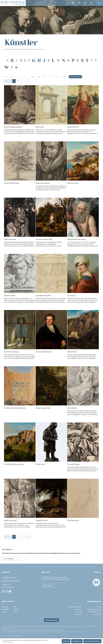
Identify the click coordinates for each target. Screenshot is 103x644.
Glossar (4, 612)
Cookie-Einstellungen (75, 607)
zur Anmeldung (8, 559)
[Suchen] (73, 3)
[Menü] (99, 3)
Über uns (78, 609)
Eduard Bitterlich (73, 127)
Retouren (5, 607)
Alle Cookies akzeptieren (92, 641)
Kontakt (79, 612)
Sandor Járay (40, 464)
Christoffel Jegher (73, 464)
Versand (16, 612)
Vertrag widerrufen (51, 620)
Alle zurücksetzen (75, 77)
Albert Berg (40, 127)
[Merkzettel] (85, 3)
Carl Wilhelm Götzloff (43, 295)
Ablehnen (66, 641)
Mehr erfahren (47, 586)
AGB (100, 607)
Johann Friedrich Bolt (11, 183)
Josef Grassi (71, 295)
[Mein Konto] (79, 3)
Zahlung (16, 609)
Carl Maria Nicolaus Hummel (14, 464)
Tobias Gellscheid (10, 239)
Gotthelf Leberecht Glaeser (77, 239)
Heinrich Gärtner (73, 183)
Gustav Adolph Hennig (44, 352)
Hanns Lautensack (10, 520)
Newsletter (5, 609)
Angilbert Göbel (10, 295)
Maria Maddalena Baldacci (13, 127)
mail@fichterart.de (8, 578)
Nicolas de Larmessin (43, 183)
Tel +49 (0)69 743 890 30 (11, 581)
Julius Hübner (72, 408)
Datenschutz (97, 614)
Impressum (78, 614)
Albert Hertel (72, 352)
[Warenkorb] (91, 3)
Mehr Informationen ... (9, 642)
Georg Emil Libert (42, 520)
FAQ (14, 607)
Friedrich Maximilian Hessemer (15, 408)
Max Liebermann (73, 520)
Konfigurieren (77, 641)
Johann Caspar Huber (43, 408)
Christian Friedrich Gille (44, 239)
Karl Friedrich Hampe (11, 352)
